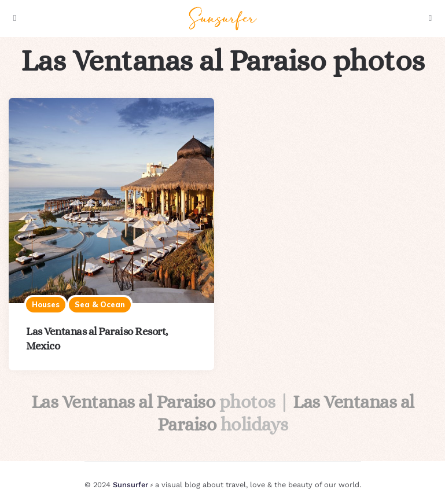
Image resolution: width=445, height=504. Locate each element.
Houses (46, 304)
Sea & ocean (100, 304)
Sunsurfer (130, 485)
